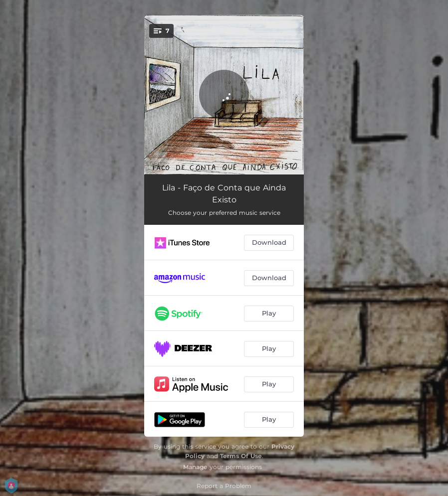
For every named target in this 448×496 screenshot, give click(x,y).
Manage (195, 467)
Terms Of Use (241, 456)
